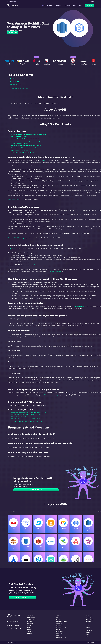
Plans (75, 5)
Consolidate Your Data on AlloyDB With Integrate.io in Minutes (29, 412)
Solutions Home (31, 617)
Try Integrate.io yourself (54, 272)
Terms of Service (90, 643)
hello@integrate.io (13, 621)
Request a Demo (13, 32)
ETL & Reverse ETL (32, 619)
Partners (88, 625)
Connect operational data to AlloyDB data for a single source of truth (29, 134)
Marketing (29, 625)
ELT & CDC (29, 621)
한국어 (88, 637)
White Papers (89, 619)
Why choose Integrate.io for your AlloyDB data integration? (26, 146)
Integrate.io (33, 265)
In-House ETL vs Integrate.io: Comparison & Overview (26, 421)
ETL (44, 160)
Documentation (60, 625)
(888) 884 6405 (11, 1)
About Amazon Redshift (18, 79)
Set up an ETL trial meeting (16, 238)
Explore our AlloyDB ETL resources (20, 150)
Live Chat (58, 619)
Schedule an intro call (14, 200)
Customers (89, 617)
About (87, 623)
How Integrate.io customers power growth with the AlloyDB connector (29, 141)
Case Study (36, 57)
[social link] (8, 629)
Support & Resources (61, 621)
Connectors (68, 5)
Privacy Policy (59, 633)
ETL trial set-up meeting (51, 395)
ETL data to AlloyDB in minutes (19, 136)
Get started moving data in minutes (20, 143)
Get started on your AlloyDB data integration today (24, 148)
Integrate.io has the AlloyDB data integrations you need (25, 139)
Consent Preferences (61, 637)
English (88, 633)
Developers (30, 631)
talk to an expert (79, 306)
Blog (57, 617)
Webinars (88, 621)
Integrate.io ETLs (13, 248)
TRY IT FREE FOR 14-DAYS (36, 490)
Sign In (91, 1)
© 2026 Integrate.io (12, 643)
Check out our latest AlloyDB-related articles (23, 152)
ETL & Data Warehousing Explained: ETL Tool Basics (26, 419)
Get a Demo (90, 5)
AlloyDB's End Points (16, 85)
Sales (28, 627)
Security (58, 629)
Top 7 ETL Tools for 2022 (18, 417)
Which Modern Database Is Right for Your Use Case (26, 414)
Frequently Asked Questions (19, 88)
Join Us (88, 627)
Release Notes (31, 633)
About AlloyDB (15, 82)
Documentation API (61, 627)
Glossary (58, 635)
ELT (47, 160)
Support (29, 629)
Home (44, 5)
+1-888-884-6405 (13, 626)
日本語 (88, 635)
